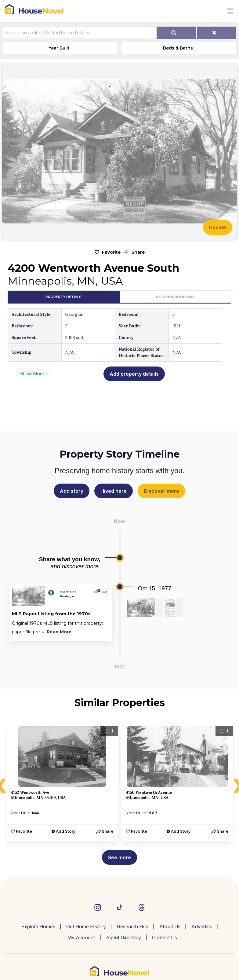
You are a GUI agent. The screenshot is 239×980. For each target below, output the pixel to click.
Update (218, 227)
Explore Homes (38, 927)
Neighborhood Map (175, 297)
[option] (62, 783)
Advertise (202, 927)
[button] (134, 252)
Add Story (66, 831)
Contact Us (165, 938)
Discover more (161, 491)
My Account (81, 938)
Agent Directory (123, 938)
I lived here (114, 491)
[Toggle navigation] (230, 11)
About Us (170, 927)
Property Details (63, 297)
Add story (72, 491)
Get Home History (86, 927)
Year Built (59, 48)
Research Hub (133, 927)
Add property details (134, 374)
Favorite (111, 252)
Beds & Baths (178, 48)
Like (103, 592)
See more (119, 857)
